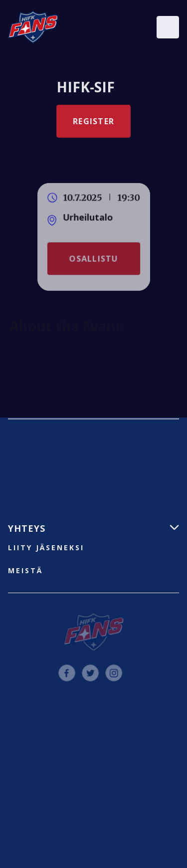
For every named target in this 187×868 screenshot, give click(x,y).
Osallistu (94, 258)
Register (93, 121)
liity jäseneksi (46, 547)
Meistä (25, 570)
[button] (168, 27)
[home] (33, 27)
